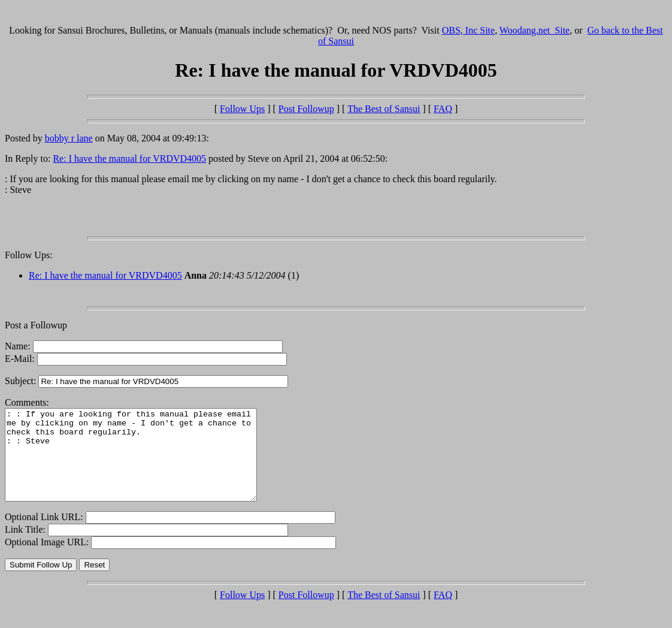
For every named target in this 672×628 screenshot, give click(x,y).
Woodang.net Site (535, 30)
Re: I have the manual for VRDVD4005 (129, 158)
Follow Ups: (29, 255)
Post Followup (306, 109)
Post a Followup (36, 325)
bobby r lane (69, 138)
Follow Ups (242, 109)
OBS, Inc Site (468, 30)
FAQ (443, 109)
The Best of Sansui (384, 109)
